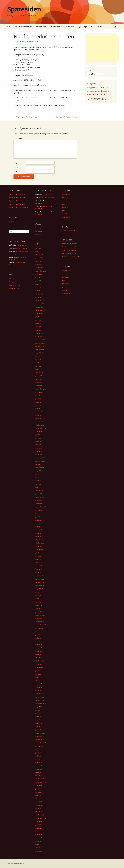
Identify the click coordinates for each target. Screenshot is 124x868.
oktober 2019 (40, 504)
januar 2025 (39, 297)
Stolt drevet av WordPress (16, 864)
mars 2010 (39, 851)
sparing (64, 211)
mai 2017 (38, 599)
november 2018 (40, 540)
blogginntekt (66, 194)
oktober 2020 (40, 464)
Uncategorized (33, 41)
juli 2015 (38, 671)
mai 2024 (38, 323)
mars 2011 (39, 835)
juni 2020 (38, 477)
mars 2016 (39, 645)
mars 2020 (39, 487)
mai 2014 (38, 717)
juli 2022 (38, 396)
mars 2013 (39, 763)
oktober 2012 (40, 779)
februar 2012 (39, 805)
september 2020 (41, 468)
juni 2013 (38, 753)
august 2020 (39, 471)
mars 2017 (39, 605)
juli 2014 (38, 710)
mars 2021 (39, 448)
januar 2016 (39, 651)
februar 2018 (39, 569)
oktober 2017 (40, 582)
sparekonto (65, 207)
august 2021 (39, 432)
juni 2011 (38, 825)
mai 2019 (38, 520)
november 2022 (40, 382)
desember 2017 (40, 576)
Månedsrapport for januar (17, 204)
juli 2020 (38, 474)
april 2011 (38, 831)
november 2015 (40, 658)
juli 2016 (38, 631)
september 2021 (41, 428)
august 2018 (39, 550)
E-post (17, 167)
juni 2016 (38, 635)
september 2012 (41, 782)
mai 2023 (38, 363)
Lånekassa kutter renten (66, 117)
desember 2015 (40, 654)
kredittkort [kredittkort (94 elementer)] (104, 87)
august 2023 (39, 353)
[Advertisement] (103, 49)
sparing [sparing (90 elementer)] (91, 94)
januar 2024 (39, 337)
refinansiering (66, 201)
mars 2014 (39, 723)
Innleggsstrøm (14, 282)
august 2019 (39, 510)
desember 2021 (40, 418)
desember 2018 (40, 536)
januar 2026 (39, 258)
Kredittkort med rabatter (23, 27)
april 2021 (38, 445)
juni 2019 (38, 517)
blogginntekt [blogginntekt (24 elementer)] (93, 88)
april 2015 (38, 681)
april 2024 (38, 327)
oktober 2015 (40, 661)
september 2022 (41, 389)
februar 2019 (39, 530)
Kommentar (19, 138)
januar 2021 (39, 455)
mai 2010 (38, 844)
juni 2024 (38, 320)
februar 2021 (39, 451)
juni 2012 (38, 792)
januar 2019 (39, 533)
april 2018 (38, 563)
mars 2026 (39, 251)
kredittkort (65, 198)
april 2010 (38, 848)
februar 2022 (39, 412)
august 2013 (39, 746)
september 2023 (41, 350)
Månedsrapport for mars (17, 194)
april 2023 (38, 366)
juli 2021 (38, 435)
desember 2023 (40, 340)
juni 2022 (38, 399)
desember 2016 (40, 615)
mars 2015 (39, 684)
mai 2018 (38, 559)
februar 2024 (39, 333)
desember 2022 (40, 379)
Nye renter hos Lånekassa (17, 201)
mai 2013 (38, 756)
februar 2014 (39, 726)
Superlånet (18, 85)
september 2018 (41, 546)
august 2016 (39, 628)
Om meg (100, 27)
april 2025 (38, 287)
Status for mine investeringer (26, 117)
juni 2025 (38, 281)
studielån (64, 214)
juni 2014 (38, 713)
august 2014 (39, 707)
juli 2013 (38, 749)
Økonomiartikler (56, 27)
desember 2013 (40, 733)
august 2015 (39, 667)
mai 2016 (38, 638)
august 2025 (39, 274)
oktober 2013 (40, 740)
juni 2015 (38, 674)
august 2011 (39, 821)
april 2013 (38, 759)
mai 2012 (38, 795)
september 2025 (41, 271)
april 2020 (38, 484)
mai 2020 (38, 481)
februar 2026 (39, 255)
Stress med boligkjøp (47, 198)
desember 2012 (40, 772)
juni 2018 (38, 556)
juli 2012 (38, 789)
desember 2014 (40, 694)
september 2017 (41, 586)
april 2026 (38, 248)
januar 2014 (39, 730)
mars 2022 (39, 409)
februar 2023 (39, 373)
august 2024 (39, 314)
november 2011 (40, 812)
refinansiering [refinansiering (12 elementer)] (92, 91)
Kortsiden (39, 231)
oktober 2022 (40, 386)
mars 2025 (39, 291)
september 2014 (41, 704)
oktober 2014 (40, 700)
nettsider (61, 105)
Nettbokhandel (41, 27)
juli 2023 (38, 356)
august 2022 (39, 392)
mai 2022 (38, 402)
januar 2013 (39, 769)
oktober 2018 (40, 543)
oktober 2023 (40, 346)
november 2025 (40, 264)
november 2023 (40, 343)
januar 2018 (39, 572)
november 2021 (40, 422)
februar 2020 (39, 491)
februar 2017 (39, 609)
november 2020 (40, 461)
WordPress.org (14, 288)
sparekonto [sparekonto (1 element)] (106, 91)
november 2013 (40, 736)
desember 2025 (40, 261)
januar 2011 (39, 841)
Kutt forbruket (47, 194)
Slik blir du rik (70, 27)
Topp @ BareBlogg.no (68, 230)
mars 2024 (39, 330)
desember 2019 (40, 497)
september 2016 (41, 625)
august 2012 (39, 785)
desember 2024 (40, 301)
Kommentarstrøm (15, 285)
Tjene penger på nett (86, 27)
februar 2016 (39, 648)
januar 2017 (39, 612)
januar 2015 (39, 690)
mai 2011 (38, 828)
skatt (63, 204)
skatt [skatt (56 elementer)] (100, 91)
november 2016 (40, 618)
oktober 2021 (40, 425)
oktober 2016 (40, 622)
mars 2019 (39, 527)
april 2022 (38, 405)
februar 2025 (39, 294)
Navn (16, 163)
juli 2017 (38, 592)
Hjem (9, 27)
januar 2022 (39, 415)
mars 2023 (39, 369)
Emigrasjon (39, 228)
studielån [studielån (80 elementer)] (100, 94)
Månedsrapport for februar (18, 198)
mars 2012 (39, 802)
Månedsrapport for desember (19, 207)
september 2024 (41, 310)
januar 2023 (39, 376)
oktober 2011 (40, 815)
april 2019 (38, 523)
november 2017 (40, 579)
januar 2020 (39, 494)
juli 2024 (38, 317)
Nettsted (17, 172)
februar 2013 (39, 766)
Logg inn (12, 279)
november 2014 (40, 697)
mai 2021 (38, 441)
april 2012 (38, 799)
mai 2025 (38, 284)
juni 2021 (38, 438)
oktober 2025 (40, 268)
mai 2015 (38, 677)
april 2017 (38, 602)
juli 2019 (38, 513)
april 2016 (38, 641)
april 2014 (38, 720)
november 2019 (40, 500)
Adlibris (12, 221)
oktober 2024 (40, 307)
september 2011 (41, 818)
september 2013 (41, 743)
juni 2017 (38, 595)
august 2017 (39, 589)
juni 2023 (38, 359)
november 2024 (40, 304)
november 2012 (40, 776)
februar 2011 (39, 838)
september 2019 (41, 507)
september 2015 (41, 664)
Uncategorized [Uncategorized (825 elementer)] (97, 98)
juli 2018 (38, 553)
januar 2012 (39, 808)
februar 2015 (39, 687)
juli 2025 (38, 278)
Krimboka (38, 234)
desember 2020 (40, 458)
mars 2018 (39, 566)
